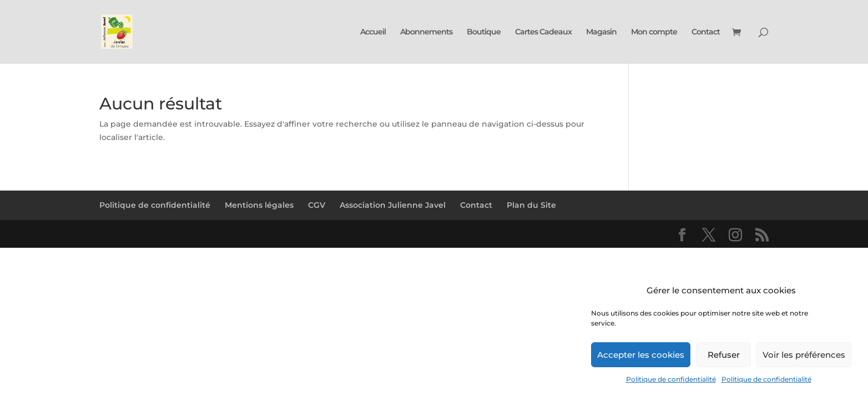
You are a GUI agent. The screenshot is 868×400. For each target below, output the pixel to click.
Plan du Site (531, 205)
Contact (706, 32)
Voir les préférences (804, 355)
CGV (317, 205)
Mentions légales (259, 205)
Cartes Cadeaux (543, 32)
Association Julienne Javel (393, 205)
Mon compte (654, 32)
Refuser (724, 355)
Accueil (373, 32)
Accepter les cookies (641, 355)
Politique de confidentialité (671, 379)
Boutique (484, 32)
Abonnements (426, 32)
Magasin (601, 32)
